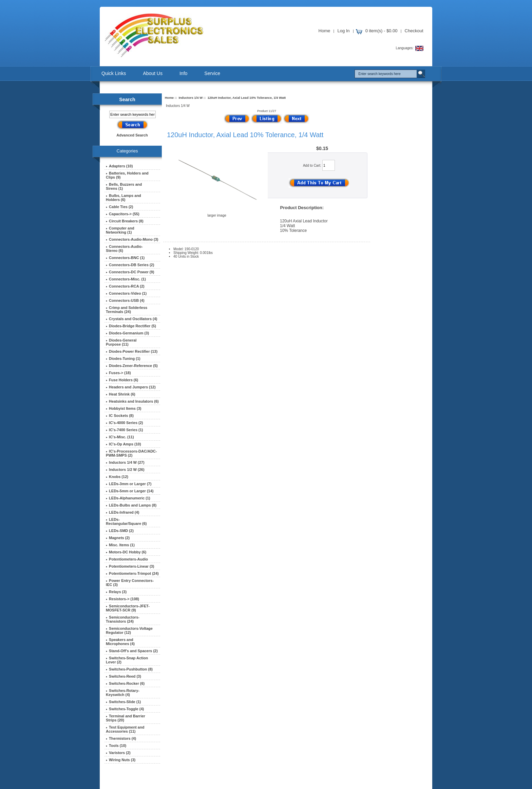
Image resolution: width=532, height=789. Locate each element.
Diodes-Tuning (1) (123, 359)
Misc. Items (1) (120, 545)
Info (183, 73)
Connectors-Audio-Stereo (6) (124, 249)
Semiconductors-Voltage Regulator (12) (129, 630)
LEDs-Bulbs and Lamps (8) (131, 505)
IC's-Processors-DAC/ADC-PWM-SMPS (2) (131, 453)
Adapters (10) (119, 166)
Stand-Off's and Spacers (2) (132, 651)
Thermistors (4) (121, 738)
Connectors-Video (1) (126, 293)
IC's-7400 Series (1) (124, 430)
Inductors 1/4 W (191, 98)
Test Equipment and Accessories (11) (125, 729)
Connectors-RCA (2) (125, 286)
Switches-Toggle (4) (125, 709)
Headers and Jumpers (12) (131, 387)
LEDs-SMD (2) (120, 531)
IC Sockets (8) (120, 416)
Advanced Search (132, 135)
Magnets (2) (118, 538)
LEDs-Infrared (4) (122, 512)
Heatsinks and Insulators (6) (132, 401)
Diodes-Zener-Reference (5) (132, 366)
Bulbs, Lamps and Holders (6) (123, 198)
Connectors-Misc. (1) (126, 279)
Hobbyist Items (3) (123, 408)
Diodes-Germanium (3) (127, 333)
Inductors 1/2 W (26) (125, 470)
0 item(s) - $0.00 (382, 31)
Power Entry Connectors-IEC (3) (130, 583)
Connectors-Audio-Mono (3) (132, 239)
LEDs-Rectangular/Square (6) (126, 521)
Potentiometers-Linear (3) (130, 566)
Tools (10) (116, 746)
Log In (343, 31)
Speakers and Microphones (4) (120, 642)
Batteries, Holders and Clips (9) (127, 175)
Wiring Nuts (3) (121, 760)
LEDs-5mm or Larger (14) (130, 491)
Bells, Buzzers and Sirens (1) (124, 186)
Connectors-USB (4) (125, 300)
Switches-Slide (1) (123, 702)
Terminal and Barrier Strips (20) (126, 718)
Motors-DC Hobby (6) (126, 552)
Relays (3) (116, 592)
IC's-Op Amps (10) (123, 444)
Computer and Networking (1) (120, 230)
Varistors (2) (118, 753)
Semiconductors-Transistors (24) (123, 619)
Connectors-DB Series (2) (130, 265)
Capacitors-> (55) (123, 214)
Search (127, 99)
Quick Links (114, 73)
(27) (125, 462)
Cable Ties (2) (119, 207)
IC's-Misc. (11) (120, 437)
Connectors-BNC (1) (125, 258)
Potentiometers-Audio (127, 559)
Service (212, 73)
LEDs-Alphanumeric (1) (128, 498)
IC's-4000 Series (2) (124, 423)
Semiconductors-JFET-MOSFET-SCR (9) (128, 608)
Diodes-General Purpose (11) (121, 342)
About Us (153, 73)
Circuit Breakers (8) (125, 221)
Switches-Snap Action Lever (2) (127, 660)
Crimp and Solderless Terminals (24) (127, 310)
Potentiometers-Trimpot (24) (132, 573)
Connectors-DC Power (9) (130, 272)
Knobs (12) (117, 477)
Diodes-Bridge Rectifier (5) (131, 326)
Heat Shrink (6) (121, 394)
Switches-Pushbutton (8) (129, 669)
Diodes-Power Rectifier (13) (132, 351)
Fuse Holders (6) (122, 380)
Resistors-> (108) (122, 599)
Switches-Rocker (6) (125, 683)
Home (325, 31)
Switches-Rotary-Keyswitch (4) (123, 693)
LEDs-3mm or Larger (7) (129, 484)
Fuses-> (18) (118, 373)
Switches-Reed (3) (123, 676)
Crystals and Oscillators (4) (131, 319)
